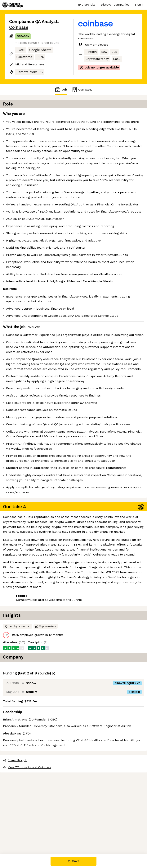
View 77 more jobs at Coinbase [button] (32, 838)
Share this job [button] (20, 831)
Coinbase (19, 27)
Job (61, 89)
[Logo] (13, 5)
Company (82, 89)
